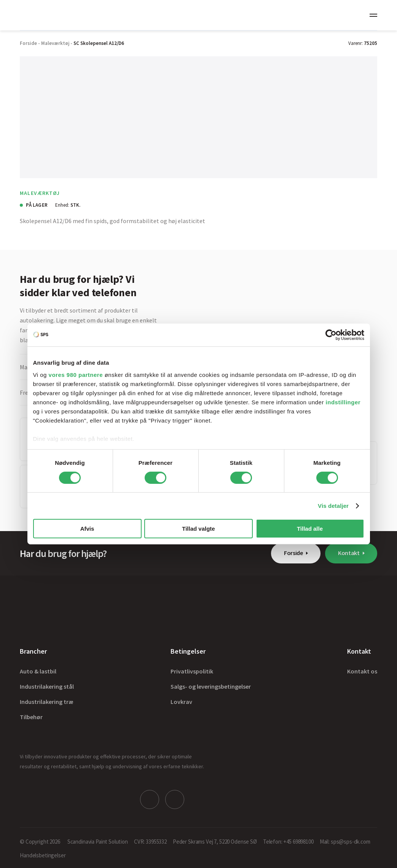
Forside (293, 553)
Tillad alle (310, 529)
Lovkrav (181, 702)
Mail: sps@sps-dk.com (345, 842)
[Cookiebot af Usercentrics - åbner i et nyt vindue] (331, 335)
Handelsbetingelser (43, 855)
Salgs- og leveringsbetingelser (211, 686)
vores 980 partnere (76, 374)
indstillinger (343, 402)
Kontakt (349, 553)
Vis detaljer (333, 506)
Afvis (87, 529)
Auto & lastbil (38, 671)
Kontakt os (362, 671)
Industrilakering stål (47, 686)
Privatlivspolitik (192, 671)
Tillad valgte (198, 529)
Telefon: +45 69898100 (288, 842)
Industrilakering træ (47, 702)
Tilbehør (31, 717)
